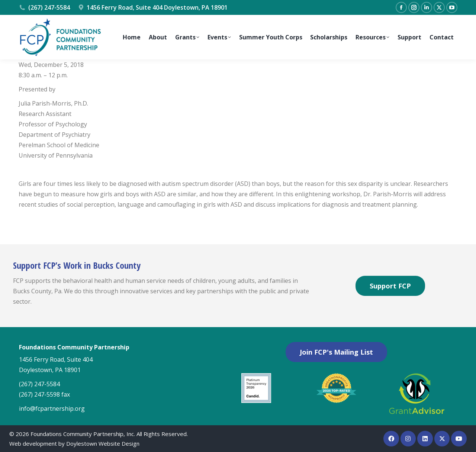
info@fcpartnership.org (52, 409)
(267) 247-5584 (44, 7)
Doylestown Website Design (103, 443)
